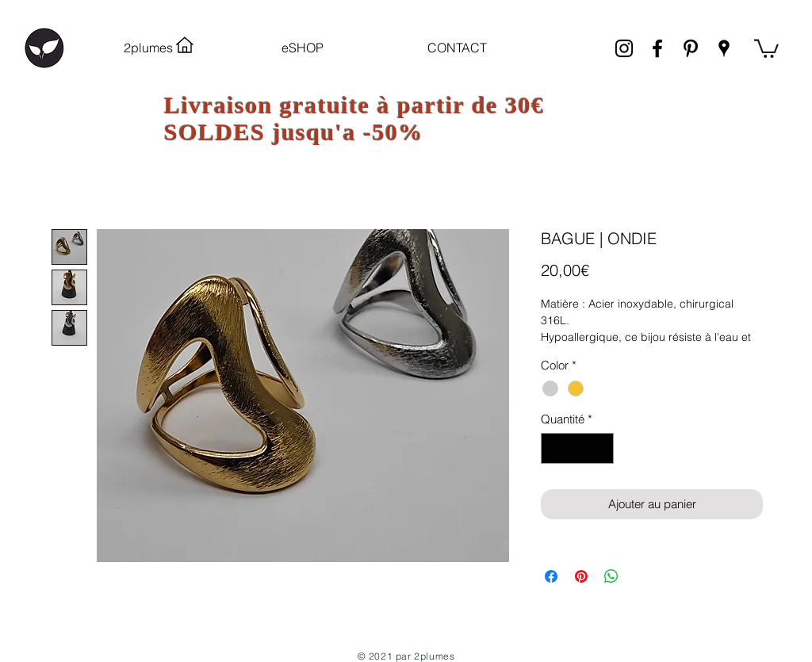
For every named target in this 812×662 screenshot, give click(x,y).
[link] (766, 48)
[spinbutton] (578, 448)
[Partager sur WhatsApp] (611, 576)
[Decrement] (554, 448)
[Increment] (601, 448)
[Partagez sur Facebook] (551, 576)
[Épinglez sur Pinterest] (581, 576)
